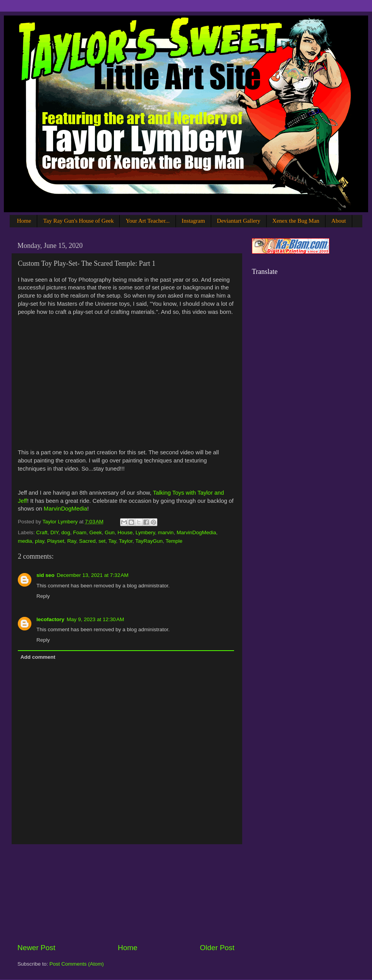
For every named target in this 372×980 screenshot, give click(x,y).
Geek (95, 532)
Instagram (193, 221)
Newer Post (36, 948)
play (40, 541)
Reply (43, 596)
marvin (166, 532)
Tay (112, 541)
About (339, 221)
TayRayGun (149, 541)
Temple (174, 541)
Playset (56, 541)
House (125, 532)
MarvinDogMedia (65, 509)
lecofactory (50, 619)
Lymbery (145, 532)
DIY (54, 532)
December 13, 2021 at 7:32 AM (93, 575)
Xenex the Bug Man (296, 221)
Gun (110, 532)
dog (66, 532)
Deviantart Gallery (239, 221)
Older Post (217, 948)
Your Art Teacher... (147, 221)
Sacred (87, 541)
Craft (42, 532)
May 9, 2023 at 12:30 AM (95, 619)
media (25, 541)
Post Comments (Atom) (77, 964)
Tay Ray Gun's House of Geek (78, 221)
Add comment (38, 657)
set (102, 541)
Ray (71, 541)
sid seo (46, 575)
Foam (80, 532)
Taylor (126, 541)
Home (24, 221)
